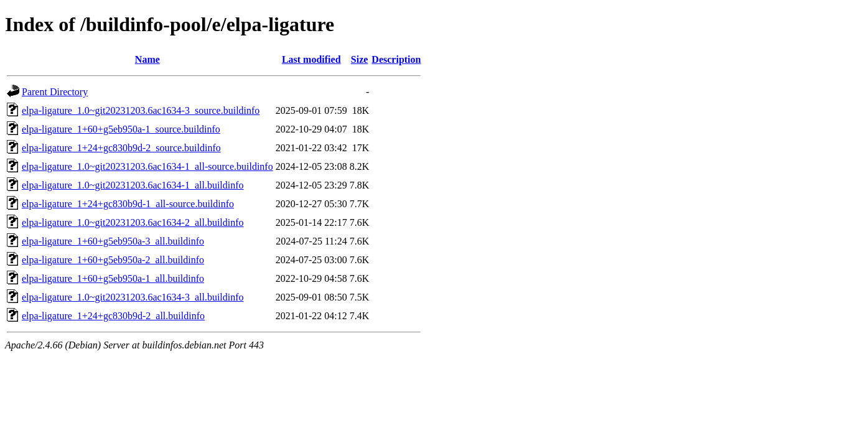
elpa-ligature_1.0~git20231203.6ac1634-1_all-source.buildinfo (147, 166)
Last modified (311, 59)
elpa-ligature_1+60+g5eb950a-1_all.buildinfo (113, 278)
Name (147, 59)
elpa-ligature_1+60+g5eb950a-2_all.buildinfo (113, 260)
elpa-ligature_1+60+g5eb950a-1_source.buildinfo (121, 129)
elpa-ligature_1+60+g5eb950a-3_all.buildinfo (113, 241)
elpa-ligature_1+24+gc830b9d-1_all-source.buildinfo (128, 204)
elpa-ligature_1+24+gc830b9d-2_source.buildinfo (121, 148)
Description (396, 59)
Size (360, 59)
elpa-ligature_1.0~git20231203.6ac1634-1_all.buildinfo (133, 185)
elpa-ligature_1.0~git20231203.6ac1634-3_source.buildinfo (141, 110)
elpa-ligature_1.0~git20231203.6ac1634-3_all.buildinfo (133, 297)
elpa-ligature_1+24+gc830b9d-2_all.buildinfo (113, 316)
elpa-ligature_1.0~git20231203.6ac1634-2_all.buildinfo (133, 222)
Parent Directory (55, 92)
